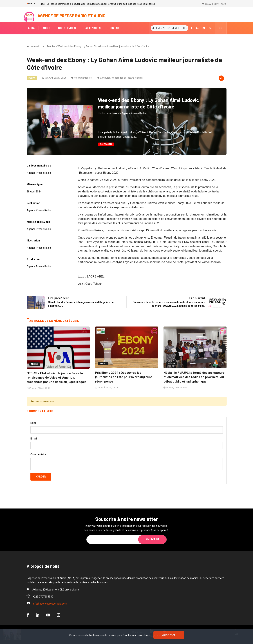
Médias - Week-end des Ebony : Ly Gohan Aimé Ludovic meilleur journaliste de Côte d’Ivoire (98, 46)
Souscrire (152, 539)
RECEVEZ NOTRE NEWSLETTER (170, 28)
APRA (31, 28)
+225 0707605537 (43, 596)
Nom (33, 422)
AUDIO (46, 28)
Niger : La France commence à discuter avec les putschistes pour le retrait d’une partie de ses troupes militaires (97, 4)
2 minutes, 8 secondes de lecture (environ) (120, 78)
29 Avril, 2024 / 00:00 (54, 78)
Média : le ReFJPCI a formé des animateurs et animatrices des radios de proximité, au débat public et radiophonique (194, 377)
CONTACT (115, 28)
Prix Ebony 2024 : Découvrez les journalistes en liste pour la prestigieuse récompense (124, 377)
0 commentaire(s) (82, 78)
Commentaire (38, 454)
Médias (32, 78)
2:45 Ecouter (106, 144)
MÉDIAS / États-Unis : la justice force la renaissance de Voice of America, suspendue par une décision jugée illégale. (57, 377)
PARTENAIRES (92, 28)
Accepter (169, 635)
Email (34, 438)
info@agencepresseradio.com (50, 603)
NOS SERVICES (67, 28)
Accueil (35, 46)
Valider (41, 476)
